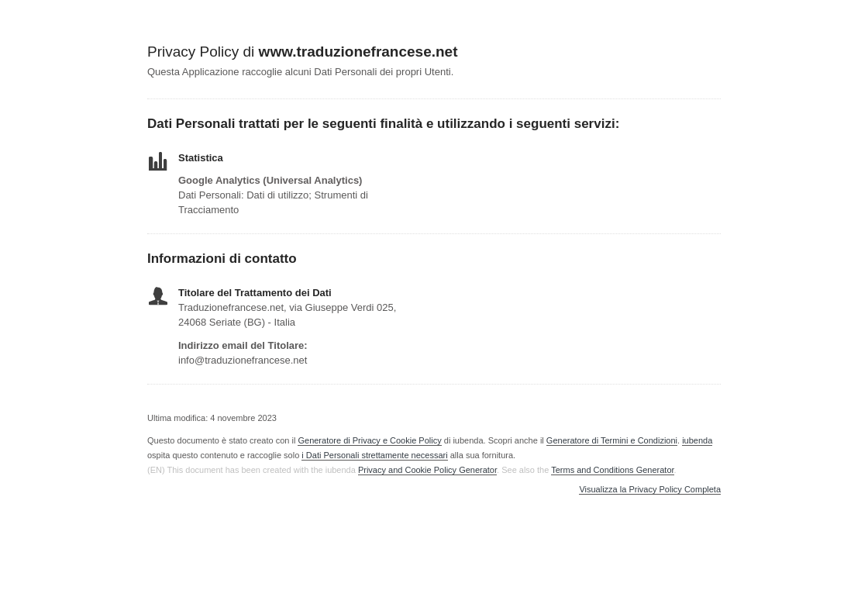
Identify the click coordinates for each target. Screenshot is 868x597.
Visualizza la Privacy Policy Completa (650, 490)
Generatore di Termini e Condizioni (612, 440)
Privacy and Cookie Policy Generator (427, 470)
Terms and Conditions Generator (612, 470)
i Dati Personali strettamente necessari (374, 455)
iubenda (697, 440)
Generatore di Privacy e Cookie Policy (369, 440)
